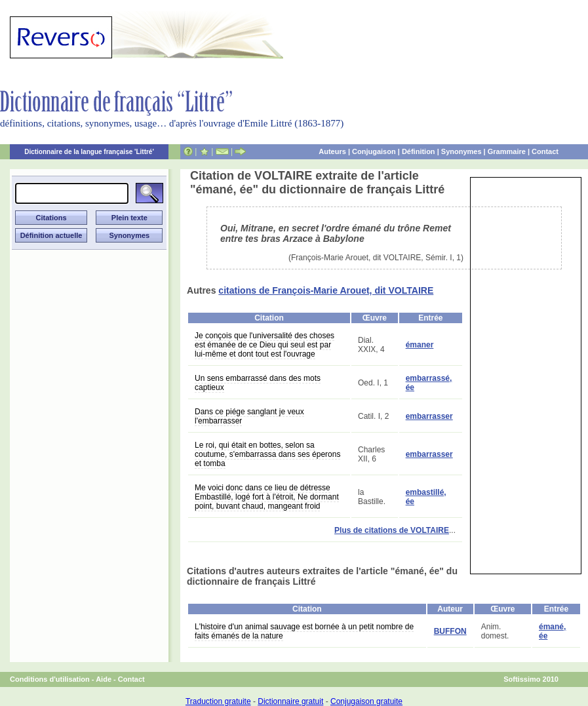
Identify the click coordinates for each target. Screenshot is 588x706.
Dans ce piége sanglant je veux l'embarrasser (249, 416)
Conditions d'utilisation (50, 679)
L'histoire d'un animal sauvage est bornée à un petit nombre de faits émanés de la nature (304, 631)
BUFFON (450, 631)
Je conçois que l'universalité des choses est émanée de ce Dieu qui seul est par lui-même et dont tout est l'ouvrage (265, 345)
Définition (419, 151)
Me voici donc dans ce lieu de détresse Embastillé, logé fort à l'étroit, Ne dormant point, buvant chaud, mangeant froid (267, 497)
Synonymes (461, 151)
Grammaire (507, 151)
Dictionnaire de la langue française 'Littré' (89, 152)
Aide (104, 679)
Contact (545, 151)
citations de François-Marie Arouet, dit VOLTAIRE (326, 290)
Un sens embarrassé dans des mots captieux (258, 383)
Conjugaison (374, 151)
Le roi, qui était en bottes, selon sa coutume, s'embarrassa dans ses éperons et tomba (267, 454)
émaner (420, 345)
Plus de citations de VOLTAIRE (392, 530)
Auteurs (332, 151)
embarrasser (429, 416)
